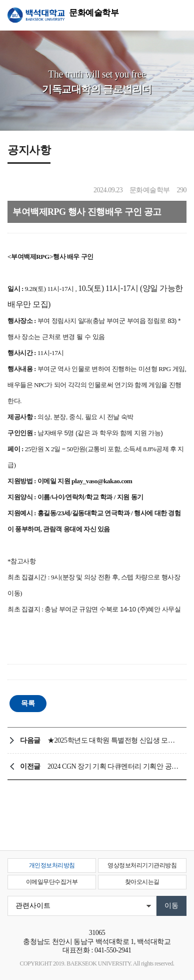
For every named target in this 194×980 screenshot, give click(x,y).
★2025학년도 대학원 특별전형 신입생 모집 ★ (114, 740)
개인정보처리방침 (52, 865)
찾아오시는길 (142, 882)
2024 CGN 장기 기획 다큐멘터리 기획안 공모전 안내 (114, 766)
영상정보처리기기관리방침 (142, 865)
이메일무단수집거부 (52, 882)
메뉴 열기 (179, 16)
